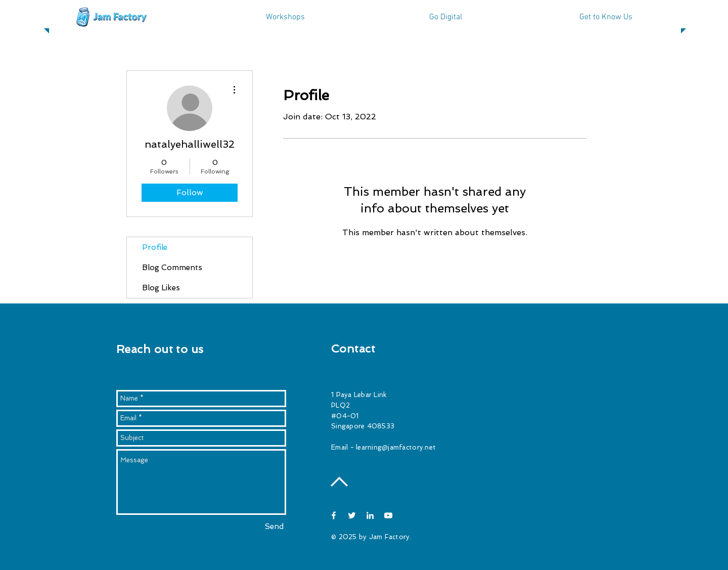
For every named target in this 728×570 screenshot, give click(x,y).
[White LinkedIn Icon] (370, 515)
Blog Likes (161, 288)
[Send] (274, 527)
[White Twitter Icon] (352, 515)
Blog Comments (172, 268)
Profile (155, 247)
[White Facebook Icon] (334, 515)
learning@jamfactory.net (396, 447)
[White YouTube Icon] (388, 515)
